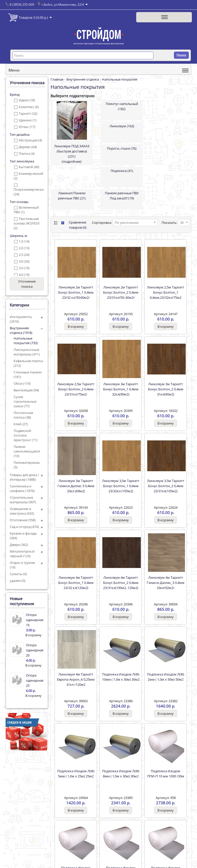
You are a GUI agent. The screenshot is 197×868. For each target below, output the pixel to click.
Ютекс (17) (27, 127)
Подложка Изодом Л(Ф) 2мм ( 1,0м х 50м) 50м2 (166, 677)
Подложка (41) (122, 171)
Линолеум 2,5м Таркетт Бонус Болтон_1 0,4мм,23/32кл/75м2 (166, 292)
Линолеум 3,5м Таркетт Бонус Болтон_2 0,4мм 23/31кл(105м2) (166, 486)
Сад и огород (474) (24, 527)
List (55, 223)
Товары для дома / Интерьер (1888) (24, 477)
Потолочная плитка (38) (23, 415)
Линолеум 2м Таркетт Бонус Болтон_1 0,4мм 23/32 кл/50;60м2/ (76, 292)
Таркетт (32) (28, 113)
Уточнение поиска (27, 284)
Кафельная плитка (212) (28, 363)
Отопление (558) (23, 520)
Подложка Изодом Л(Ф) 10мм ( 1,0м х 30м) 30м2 (121, 677)
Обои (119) (22, 383)
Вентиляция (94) (26, 390)
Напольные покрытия (120, 79)
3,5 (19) (24, 268)
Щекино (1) (28, 120)
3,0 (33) (24, 261)
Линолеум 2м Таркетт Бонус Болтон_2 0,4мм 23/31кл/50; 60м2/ (121, 292)
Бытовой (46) (29, 167)
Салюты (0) (18, 574)
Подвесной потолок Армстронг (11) (26, 435)
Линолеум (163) (122, 126)
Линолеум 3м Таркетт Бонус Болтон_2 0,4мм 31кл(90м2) (166, 389)
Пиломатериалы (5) (27, 465)
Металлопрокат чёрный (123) (22, 554)
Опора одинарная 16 (35, 620)
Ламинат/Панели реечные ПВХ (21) (72, 196)
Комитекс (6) (29, 107)
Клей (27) (21, 424)
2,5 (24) (24, 255)
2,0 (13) (24, 248)
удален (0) (18, 581)
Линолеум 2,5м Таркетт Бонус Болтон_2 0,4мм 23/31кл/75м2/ (76, 389)
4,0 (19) (24, 275)
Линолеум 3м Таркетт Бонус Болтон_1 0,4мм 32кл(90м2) (121, 389)
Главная (57, 79)
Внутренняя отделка (83, 79)
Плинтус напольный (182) (122, 106)
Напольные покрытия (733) (26, 341)
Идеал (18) (27, 100)
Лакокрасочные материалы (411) (27, 352)
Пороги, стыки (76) (122, 148)
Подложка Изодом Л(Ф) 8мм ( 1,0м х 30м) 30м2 (121, 774)
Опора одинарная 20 (35, 650)
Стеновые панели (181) (28, 374)
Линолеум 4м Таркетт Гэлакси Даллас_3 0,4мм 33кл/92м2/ (166, 583)
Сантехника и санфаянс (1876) (22, 488)
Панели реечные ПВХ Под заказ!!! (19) (122, 196)
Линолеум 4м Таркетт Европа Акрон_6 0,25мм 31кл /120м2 (76, 679)
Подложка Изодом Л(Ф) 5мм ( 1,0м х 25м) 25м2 (76, 774)
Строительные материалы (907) (23, 500)
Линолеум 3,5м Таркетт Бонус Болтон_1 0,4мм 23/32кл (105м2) (121, 486)
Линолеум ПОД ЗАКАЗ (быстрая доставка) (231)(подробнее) (72, 154)
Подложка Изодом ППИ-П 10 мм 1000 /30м (166, 774)
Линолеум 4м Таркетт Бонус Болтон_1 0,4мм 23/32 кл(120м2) (76, 583)
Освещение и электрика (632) (22, 511)
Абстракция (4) (30, 140)
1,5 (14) (24, 241)
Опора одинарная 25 (35, 680)
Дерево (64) (28, 147)
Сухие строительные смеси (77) (25, 401)
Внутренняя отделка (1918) (21, 330)
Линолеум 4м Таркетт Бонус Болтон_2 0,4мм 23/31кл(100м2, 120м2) (121, 583)
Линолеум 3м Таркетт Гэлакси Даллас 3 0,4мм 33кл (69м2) (76, 486)
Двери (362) (19, 545)
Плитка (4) (27, 153)
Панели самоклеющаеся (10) (27, 451)
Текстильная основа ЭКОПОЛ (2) (27, 223)
